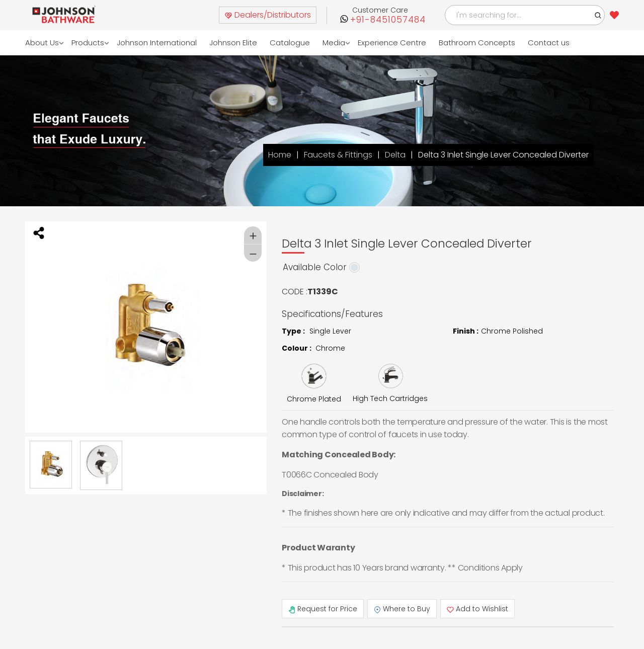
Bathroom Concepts (477, 43)
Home (280, 155)
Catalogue (290, 43)
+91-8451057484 (388, 20)
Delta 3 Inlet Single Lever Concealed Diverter (503, 155)
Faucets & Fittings (338, 155)
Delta (395, 155)
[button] (598, 15)
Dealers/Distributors (268, 15)
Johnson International (157, 43)
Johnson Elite (233, 43)
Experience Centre (392, 43)
